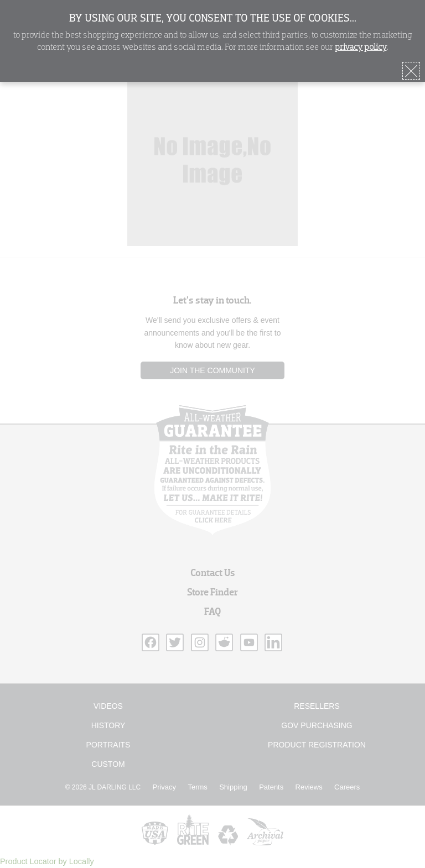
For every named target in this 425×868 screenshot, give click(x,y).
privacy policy (361, 48)
